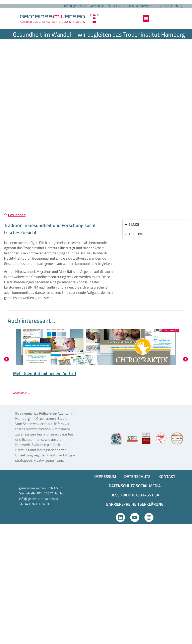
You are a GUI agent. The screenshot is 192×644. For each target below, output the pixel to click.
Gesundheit (17, 215)
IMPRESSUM (105, 476)
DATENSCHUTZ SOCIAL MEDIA (135, 486)
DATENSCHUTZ (137, 476)
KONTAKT (167, 476)
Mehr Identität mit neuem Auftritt (45, 373)
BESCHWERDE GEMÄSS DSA (135, 495)
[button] (146, 18)
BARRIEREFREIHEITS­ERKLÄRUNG (135, 504)
